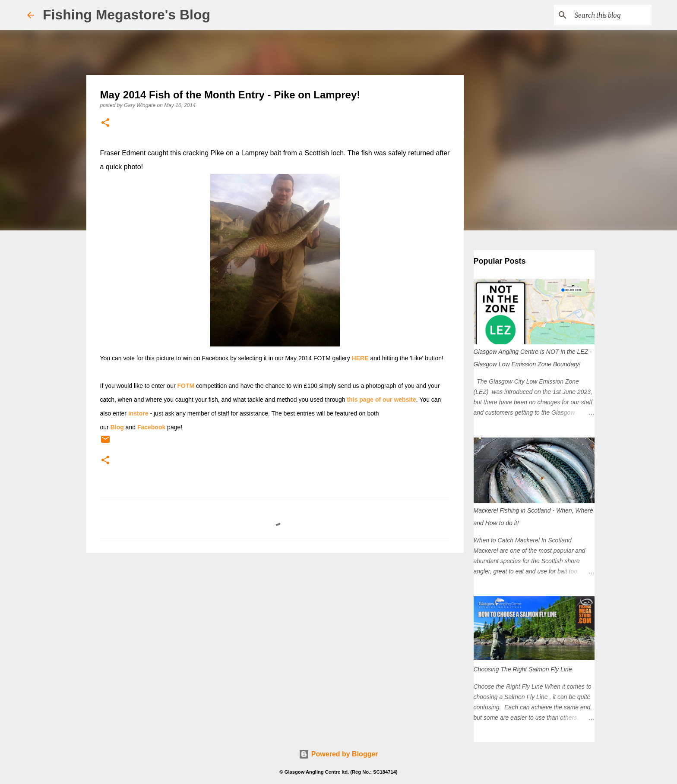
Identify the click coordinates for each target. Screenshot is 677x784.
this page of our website (382, 400)
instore (138, 413)
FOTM (186, 386)
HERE (360, 358)
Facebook (151, 427)
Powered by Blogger (338, 754)
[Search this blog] (606, 15)
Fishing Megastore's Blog (127, 15)
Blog (117, 427)
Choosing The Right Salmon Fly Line (523, 669)
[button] (105, 123)
